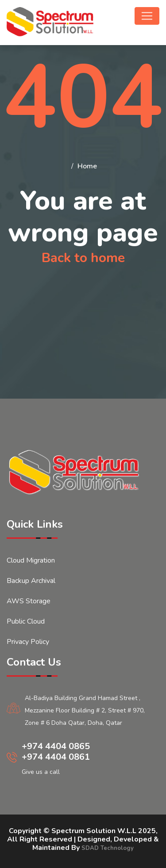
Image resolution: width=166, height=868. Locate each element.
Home (87, 166)
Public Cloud (26, 621)
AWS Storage (29, 601)
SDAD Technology (108, 848)
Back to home (83, 258)
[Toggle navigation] (147, 16)
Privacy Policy (28, 642)
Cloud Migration (31, 560)
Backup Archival (31, 581)
